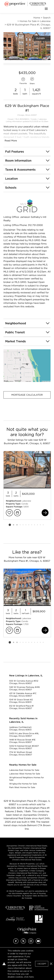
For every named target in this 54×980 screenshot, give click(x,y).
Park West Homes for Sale (22, 787)
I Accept (42, 964)
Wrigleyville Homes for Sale (23, 784)
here (31, 977)
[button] (27, 366)
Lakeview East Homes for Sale (24, 770)
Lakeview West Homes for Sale (25, 774)
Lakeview (43, 119)
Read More (11, 141)
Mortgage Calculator (27, 395)
